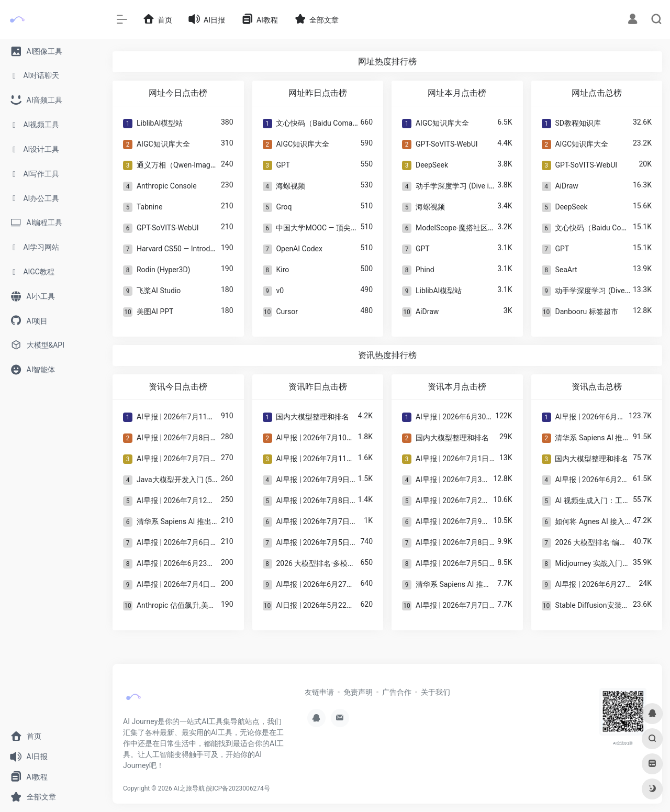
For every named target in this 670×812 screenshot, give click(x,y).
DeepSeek (432, 165)
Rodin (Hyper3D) (163, 270)
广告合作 (397, 692)
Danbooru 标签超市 (586, 312)
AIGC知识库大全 (163, 144)
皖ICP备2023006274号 (238, 788)
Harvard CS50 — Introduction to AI (192, 249)
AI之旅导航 (189, 788)
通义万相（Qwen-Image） (179, 165)
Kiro (282, 270)
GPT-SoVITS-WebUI (168, 228)
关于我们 (435, 692)
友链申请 (319, 692)
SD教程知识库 (578, 123)
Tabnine (149, 207)
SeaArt (566, 270)
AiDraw (427, 312)
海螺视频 (291, 186)
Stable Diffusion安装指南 (595, 605)
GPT (283, 165)
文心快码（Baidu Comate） (321, 123)
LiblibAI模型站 (160, 123)
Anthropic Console (167, 186)
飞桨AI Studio (159, 291)
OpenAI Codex (299, 249)
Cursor (287, 312)
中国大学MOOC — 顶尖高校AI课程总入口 (342, 228)
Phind (425, 270)
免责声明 (358, 692)
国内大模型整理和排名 (312, 417)
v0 (280, 291)
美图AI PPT (155, 312)
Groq (284, 207)
